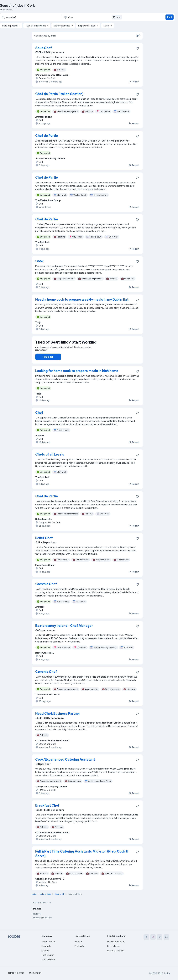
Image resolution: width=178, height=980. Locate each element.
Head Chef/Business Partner (58, 721)
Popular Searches (116, 942)
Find (170, 17)
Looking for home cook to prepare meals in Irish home (77, 379)
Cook (39, 261)
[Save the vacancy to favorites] (137, 48)
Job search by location (42, 925)
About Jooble (48, 942)
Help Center (48, 955)
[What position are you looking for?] (31, 17)
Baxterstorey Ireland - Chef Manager (64, 633)
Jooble (167, 973)
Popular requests (42, 910)
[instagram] (153, 937)
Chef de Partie (47, 136)
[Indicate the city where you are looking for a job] (93, 17)
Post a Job (80, 946)
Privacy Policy (35, 973)
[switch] (138, 36)
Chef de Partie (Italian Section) (59, 94)
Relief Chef (44, 546)
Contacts (46, 946)
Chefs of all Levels (50, 462)
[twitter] (160, 937)
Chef (39, 420)
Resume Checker (116, 950)
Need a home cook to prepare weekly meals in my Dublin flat (82, 299)
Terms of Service (16, 973)
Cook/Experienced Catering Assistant (65, 767)
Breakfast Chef (47, 813)
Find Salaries (113, 946)
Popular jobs (37, 922)
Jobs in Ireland (49, 959)
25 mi (117, 17)
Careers (46, 950)
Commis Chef (46, 592)
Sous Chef (44, 48)
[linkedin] (166, 937)
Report (134, 82)
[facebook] (146, 937)
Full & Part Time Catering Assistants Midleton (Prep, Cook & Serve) (82, 861)
